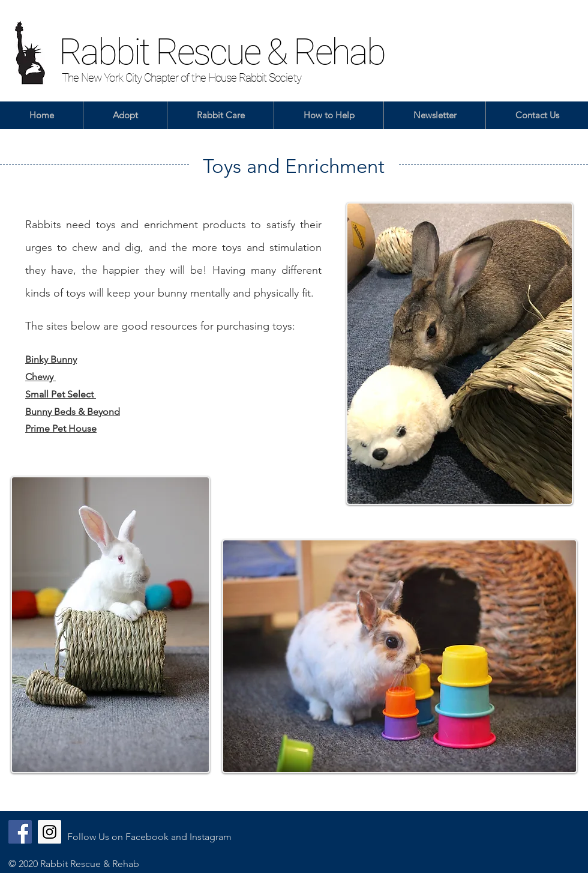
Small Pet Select (61, 394)
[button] (125, 115)
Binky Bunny (51, 359)
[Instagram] (49, 832)
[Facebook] (20, 832)
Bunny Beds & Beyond (73, 412)
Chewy (40, 377)
